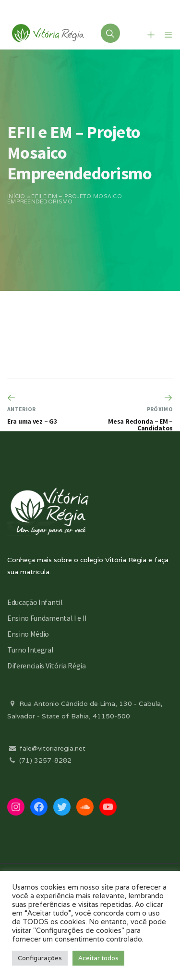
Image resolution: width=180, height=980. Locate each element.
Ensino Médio (28, 634)
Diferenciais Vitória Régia (47, 666)
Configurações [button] (40, 958)
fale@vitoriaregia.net (46, 748)
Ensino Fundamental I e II (47, 618)
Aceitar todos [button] (98, 958)
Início (16, 196)
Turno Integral (30, 650)
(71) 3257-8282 (39, 760)
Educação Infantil (35, 602)
